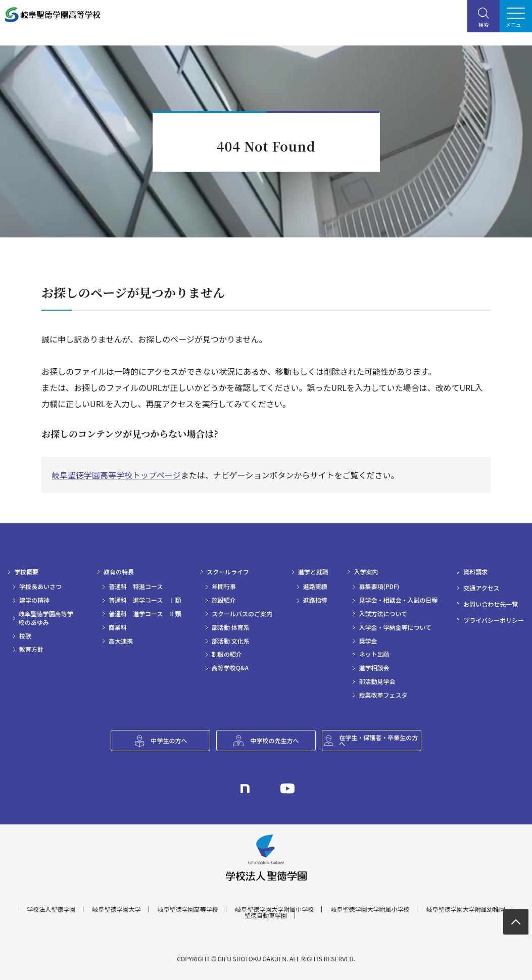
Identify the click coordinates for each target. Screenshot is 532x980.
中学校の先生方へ (274, 740)
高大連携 (121, 641)
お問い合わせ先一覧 (491, 604)
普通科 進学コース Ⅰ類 (145, 600)
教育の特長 (119, 572)
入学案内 (366, 572)
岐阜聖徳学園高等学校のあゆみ (46, 618)
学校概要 (26, 572)
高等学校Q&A (230, 668)
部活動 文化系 (231, 641)
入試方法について (383, 614)
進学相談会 (374, 668)
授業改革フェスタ (383, 695)
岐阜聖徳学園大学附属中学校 (274, 909)
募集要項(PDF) (379, 586)
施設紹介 (224, 600)
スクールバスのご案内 (242, 614)
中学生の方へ (169, 740)
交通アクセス (481, 588)
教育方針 (31, 649)
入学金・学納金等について (395, 627)
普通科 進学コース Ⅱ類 (145, 614)
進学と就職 (313, 572)
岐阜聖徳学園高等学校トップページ (116, 475)
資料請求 (475, 572)
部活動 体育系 (231, 627)
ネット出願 (374, 654)
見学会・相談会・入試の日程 (398, 600)
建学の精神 (34, 600)
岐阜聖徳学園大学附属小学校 (370, 909)
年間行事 (224, 586)
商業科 (118, 627)
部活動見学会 (377, 681)
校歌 (25, 636)
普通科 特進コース (136, 586)
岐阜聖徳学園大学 (117, 909)
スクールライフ (228, 572)
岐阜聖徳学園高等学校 (188, 909)
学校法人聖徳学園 (51, 909)
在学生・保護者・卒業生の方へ (378, 740)
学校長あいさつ (40, 586)
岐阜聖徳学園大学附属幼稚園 (466, 909)
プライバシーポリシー (494, 620)
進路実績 (315, 586)
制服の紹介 (227, 654)
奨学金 (368, 641)
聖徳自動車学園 (266, 915)
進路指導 (315, 600)
